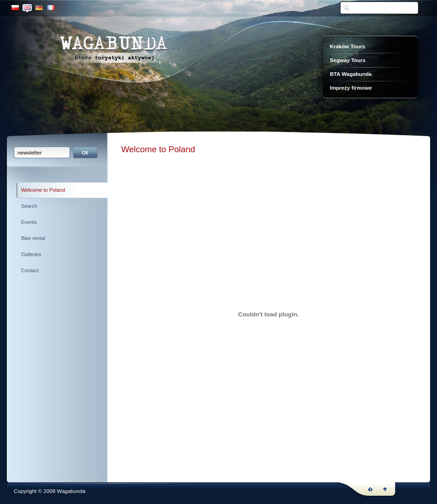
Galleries (31, 254)
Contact (30, 270)
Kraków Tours (347, 46)
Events (29, 222)
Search (29, 206)
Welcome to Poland (43, 190)
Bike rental (33, 238)
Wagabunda (114, 50)
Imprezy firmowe (351, 88)
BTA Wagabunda (351, 74)
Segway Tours (348, 60)
